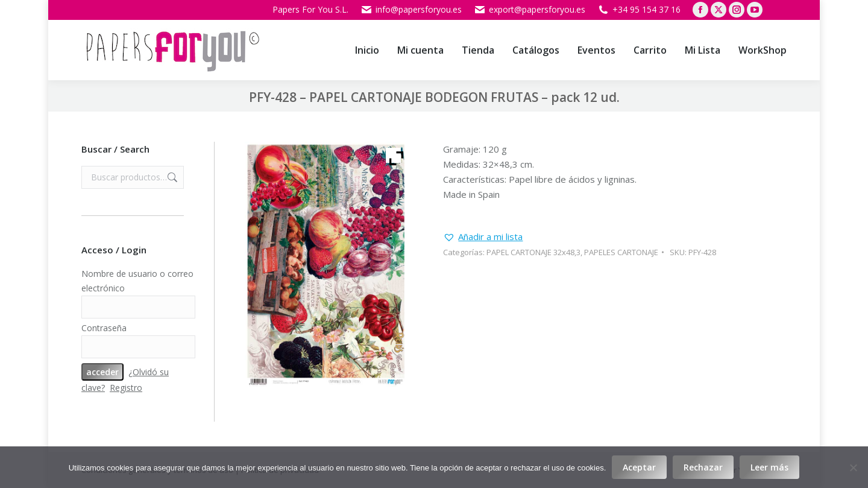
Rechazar (703, 467)
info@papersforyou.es (411, 10)
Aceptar (639, 467)
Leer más (769, 467)
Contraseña (104, 328)
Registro (126, 388)
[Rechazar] (853, 467)
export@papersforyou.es (530, 10)
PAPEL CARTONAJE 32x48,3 (533, 252)
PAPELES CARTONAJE (621, 252)
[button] (483, 237)
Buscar (171, 177)
